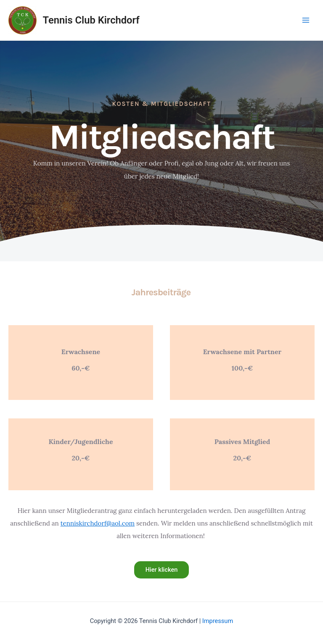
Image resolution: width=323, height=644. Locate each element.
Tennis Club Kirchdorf (91, 20)
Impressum (218, 621)
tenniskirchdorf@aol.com (98, 523)
